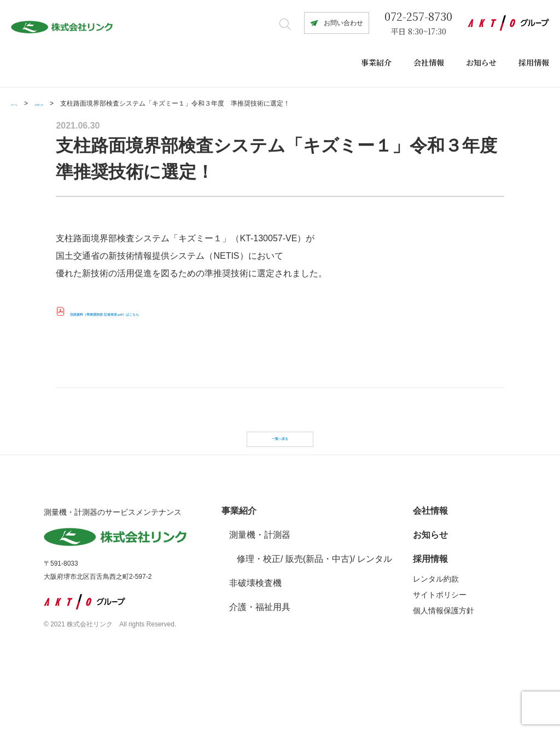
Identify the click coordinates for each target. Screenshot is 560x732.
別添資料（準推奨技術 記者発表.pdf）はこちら (162, 313)
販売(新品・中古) (319, 600)
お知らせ (481, 62)
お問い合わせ (343, 23)
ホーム (21, 103)
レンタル (375, 600)
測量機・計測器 (260, 576)
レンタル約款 (436, 620)
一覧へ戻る (280, 453)
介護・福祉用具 (260, 649)
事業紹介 (376, 62)
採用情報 (534, 62)
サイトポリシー (440, 636)
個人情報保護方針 (444, 652)
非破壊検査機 (255, 624)
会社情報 (429, 62)
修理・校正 (259, 600)
